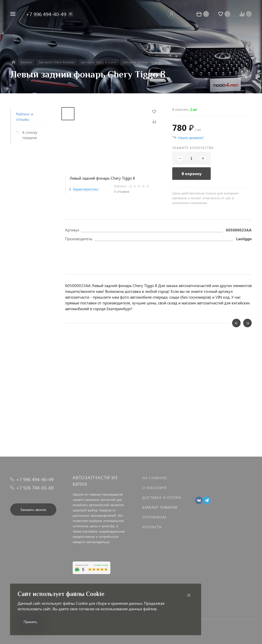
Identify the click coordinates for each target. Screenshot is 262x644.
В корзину (192, 173)
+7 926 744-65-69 (35, 488)
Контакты (152, 527)
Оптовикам (154, 517)
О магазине (155, 488)
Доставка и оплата (162, 497)
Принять (30, 622)
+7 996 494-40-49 (46, 14)
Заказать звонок (33, 510)
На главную (155, 478)
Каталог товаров (160, 507)
